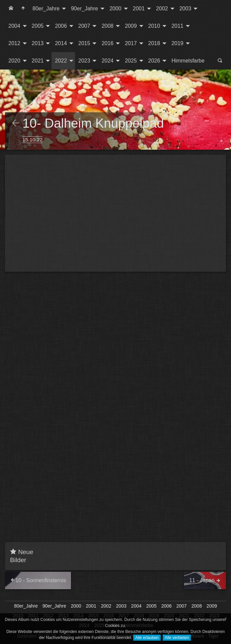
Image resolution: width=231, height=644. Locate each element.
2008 (107, 26)
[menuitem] (11, 9)
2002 (162, 9)
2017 (131, 43)
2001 (139, 9)
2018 (154, 43)
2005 (38, 26)
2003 (185, 9)
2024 (107, 61)
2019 (177, 43)
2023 (84, 61)
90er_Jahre (85, 9)
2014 (61, 43)
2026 (154, 61)
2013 (38, 43)
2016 (107, 43)
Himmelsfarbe (188, 61)
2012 (14, 43)
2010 (154, 26)
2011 (177, 26)
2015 (84, 43)
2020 (14, 61)
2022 (61, 61)
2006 (61, 26)
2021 (38, 61)
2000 (115, 9)
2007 (84, 26)
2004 (14, 26)
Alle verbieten (177, 638)
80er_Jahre (46, 9)
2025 (131, 61)
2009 (131, 26)
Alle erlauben (147, 638)
